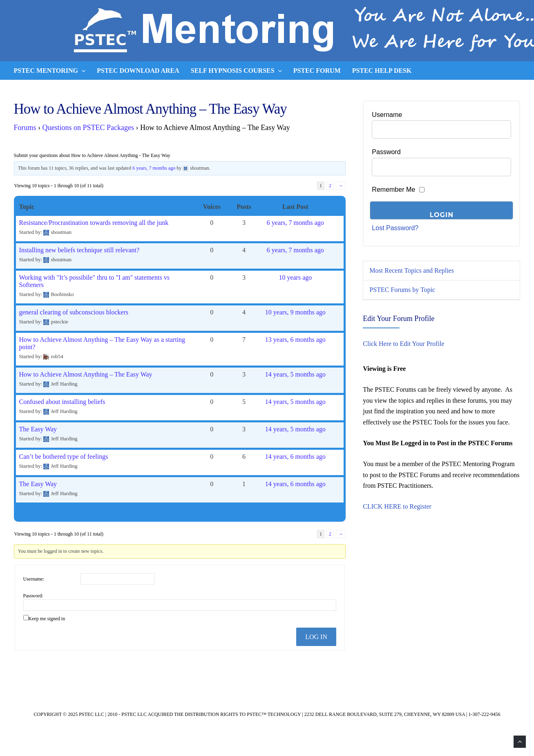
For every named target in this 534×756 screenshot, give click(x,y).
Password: (33, 596)
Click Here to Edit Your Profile (403, 344)
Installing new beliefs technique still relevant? (79, 250)
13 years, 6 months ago (295, 340)
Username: (34, 579)
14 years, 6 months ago (295, 457)
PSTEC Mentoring (50, 71)
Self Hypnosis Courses (236, 71)
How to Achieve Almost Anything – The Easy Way (86, 374)
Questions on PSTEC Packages (88, 128)
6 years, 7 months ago (154, 168)
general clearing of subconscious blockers (74, 312)
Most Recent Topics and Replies (412, 270)
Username (387, 115)
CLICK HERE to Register (397, 506)
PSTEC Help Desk (382, 71)
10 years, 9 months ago (295, 312)
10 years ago (295, 277)
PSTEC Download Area (138, 71)
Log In (316, 637)
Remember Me (393, 190)
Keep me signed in (47, 619)
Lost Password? (395, 228)
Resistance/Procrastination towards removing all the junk (94, 223)
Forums (25, 128)
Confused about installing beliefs (62, 402)
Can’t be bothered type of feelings (64, 457)
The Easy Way (38, 429)
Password (386, 152)
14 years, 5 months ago (295, 374)
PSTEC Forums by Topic (402, 290)
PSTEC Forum (317, 71)
